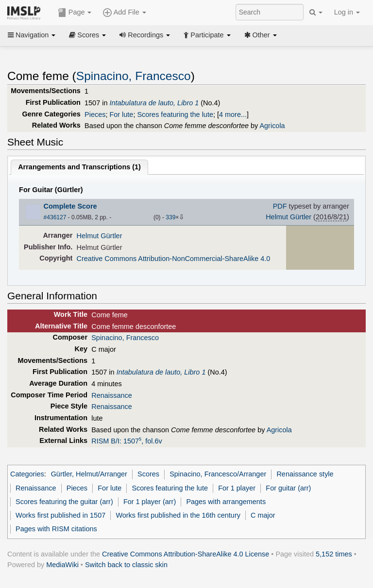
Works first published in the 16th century (178, 515)
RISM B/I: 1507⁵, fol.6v (127, 441)
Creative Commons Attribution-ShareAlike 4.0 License (186, 554)
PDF (280, 206)
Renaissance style (305, 474)
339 (170, 217)
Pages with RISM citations (56, 529)
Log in (347, 12)
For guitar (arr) (288, 488)
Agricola (272, 126)
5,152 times (334, 554)
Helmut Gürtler (288, 217)
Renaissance (111, 395)
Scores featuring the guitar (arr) (64, 502)
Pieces (95, 114)
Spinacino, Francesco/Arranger (218, 474)
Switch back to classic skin (126, 565)
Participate (207, 35)
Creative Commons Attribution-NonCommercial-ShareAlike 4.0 (174, 259)
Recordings (145, 35)
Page (75, 13)
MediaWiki (62, 565)
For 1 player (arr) (150, 502)
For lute (121, 114)
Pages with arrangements (226, 502)
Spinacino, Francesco (134, 76)
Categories (27, 474)
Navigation (32, 35)
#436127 (55, 217)
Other (261, 35)
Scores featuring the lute (175, 114)
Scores (87, 35)
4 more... (233, 114)
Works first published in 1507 (60, 515)
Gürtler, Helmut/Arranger (89, 474)
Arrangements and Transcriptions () (79, 167)
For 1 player (237, 488)
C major (263, 515)
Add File (124, 13)
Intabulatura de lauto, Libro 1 (154, 103)
